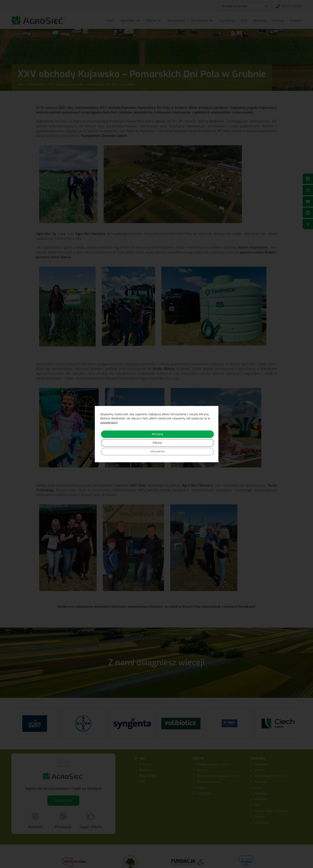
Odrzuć (157, 443)
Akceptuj (157, 434)
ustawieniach (109, 423)
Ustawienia (157, 451)
